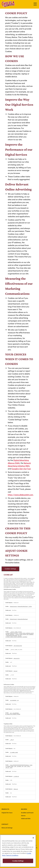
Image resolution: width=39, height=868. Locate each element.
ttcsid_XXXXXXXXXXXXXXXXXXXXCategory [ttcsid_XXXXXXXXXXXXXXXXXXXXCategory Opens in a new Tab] (20, 765)
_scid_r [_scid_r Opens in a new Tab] (28, 766)
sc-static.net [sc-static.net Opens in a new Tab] (16, 776)
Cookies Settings (10, 569)
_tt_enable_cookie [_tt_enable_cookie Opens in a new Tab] (14, 752)
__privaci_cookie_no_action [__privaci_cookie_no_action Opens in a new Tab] (12, 633)
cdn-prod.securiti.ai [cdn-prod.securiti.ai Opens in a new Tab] (18, 646)
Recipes (24, 809)
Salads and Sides (26, 818)
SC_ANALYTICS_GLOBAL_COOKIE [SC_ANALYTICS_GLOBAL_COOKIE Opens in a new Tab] (13, 714)
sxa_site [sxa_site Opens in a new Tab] (20, 636)
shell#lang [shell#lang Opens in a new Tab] (31, 634)
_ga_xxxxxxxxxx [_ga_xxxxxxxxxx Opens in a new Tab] (13, 700)
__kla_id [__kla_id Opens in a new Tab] (12, 740)
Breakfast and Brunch (27, 813)
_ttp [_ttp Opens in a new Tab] (22, 766)
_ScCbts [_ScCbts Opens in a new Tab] (30, 606)
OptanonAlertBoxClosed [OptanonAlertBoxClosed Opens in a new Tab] (23, 606)
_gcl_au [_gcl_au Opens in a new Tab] (7, 767)
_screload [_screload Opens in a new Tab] (19, 766)
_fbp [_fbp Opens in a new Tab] (15, 766)
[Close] (33, 838)
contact (5, 824)
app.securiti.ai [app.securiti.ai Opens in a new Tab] (16, 658)
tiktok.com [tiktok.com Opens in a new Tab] (16, 789)
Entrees (23, 816)
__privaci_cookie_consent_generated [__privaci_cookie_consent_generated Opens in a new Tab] (14, 637)
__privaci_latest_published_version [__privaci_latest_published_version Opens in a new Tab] (26, 633)
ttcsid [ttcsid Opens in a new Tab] (31, 765)
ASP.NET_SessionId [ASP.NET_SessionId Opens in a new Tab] (10, 634)
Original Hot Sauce (7, 813)
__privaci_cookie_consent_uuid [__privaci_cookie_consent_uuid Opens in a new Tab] (22, 634)
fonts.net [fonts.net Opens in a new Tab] (15, 671)
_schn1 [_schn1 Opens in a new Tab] (11, 767)
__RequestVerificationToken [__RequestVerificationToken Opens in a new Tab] (11, 636)
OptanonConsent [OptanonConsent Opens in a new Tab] (13, 606)
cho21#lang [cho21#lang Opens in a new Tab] (25, 637)
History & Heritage (7, 828)
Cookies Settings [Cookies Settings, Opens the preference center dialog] (18, 861)
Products (5, 809)
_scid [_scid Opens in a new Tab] (25, 766)
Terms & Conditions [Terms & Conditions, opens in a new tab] (12, 855)
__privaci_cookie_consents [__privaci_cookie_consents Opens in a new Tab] (16, 632)
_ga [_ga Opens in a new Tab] (18, 700)
